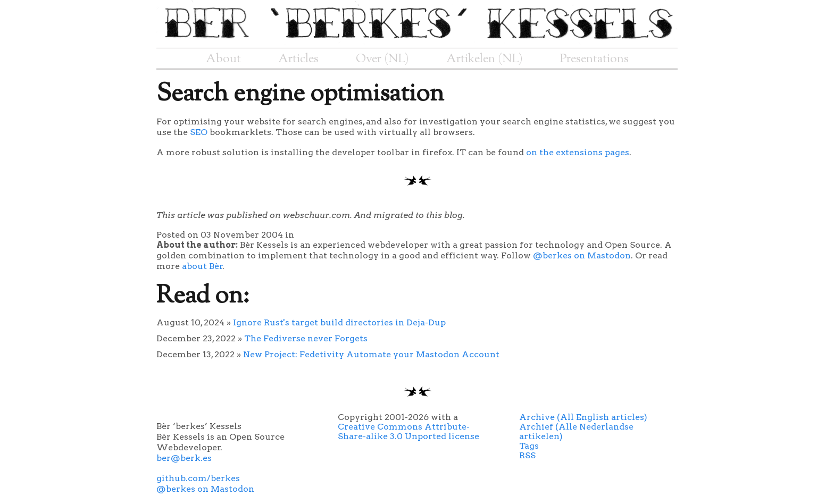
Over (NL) (382, 59)
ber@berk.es (184, 458)
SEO (199, 132)
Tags (529, 446)
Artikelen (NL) (485, 59)
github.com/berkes (198, 478)
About (223, 59)
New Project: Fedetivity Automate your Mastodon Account (371, 354)
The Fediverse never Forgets (306, 338)
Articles (298, 59)
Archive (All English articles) (583, 417)
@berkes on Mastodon (582, 255)
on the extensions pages (578, 152)
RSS (527, 455)
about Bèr (202, 266)
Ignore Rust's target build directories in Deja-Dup (339, 322)
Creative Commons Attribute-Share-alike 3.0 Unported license (408, 431)
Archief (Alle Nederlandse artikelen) (576, 431)
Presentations (594, 59)
